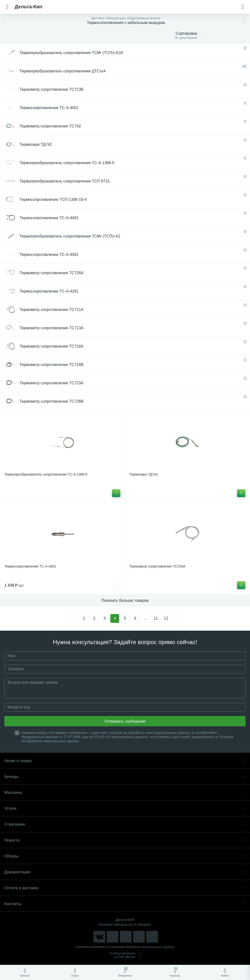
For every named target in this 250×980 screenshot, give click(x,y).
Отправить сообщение (125, 721)
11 (156, 618)
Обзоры (125, 856)
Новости (125, 840)
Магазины (125, 792)
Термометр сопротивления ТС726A (157, 566)
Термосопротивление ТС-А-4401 (30, 566)
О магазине (125, 824)
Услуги (125, 808)
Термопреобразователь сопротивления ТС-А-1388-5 (46, 474)
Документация (125, 872)
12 (166, 618)
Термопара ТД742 (144, 474)
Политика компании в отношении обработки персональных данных (125, 947)
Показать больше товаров (125, 600)
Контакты (125, 904)
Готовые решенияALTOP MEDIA (125, 955)
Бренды (125, 777)
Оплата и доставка (125, 888)
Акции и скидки (125, 761)
